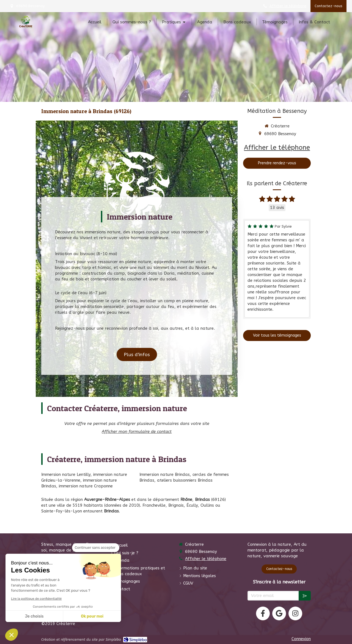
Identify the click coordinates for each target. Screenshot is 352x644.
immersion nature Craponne (86, 486)
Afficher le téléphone (288, 6)
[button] (12, 635)
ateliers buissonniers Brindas (185, 480)
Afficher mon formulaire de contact (137, 432)
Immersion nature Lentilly (66, 474)
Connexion (301, 639)
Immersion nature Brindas (165, 474)
